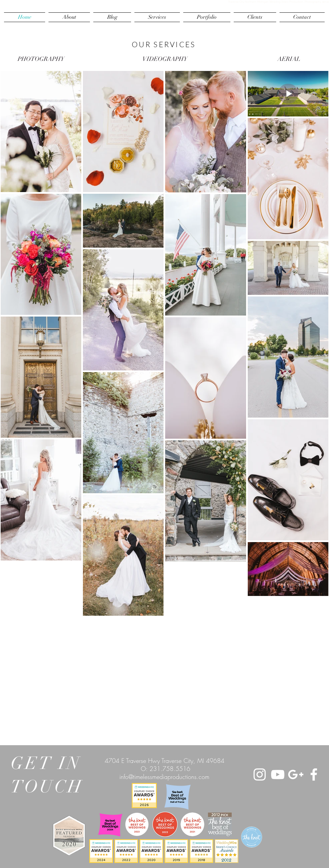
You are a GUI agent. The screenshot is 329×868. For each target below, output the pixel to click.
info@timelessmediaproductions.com (164, 777)
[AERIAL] (289, 59)
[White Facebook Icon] (314, 774)
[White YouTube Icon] (278, 774)
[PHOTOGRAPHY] (41, 59)
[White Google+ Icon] (296, 774)
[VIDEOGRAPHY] (165, 59)
